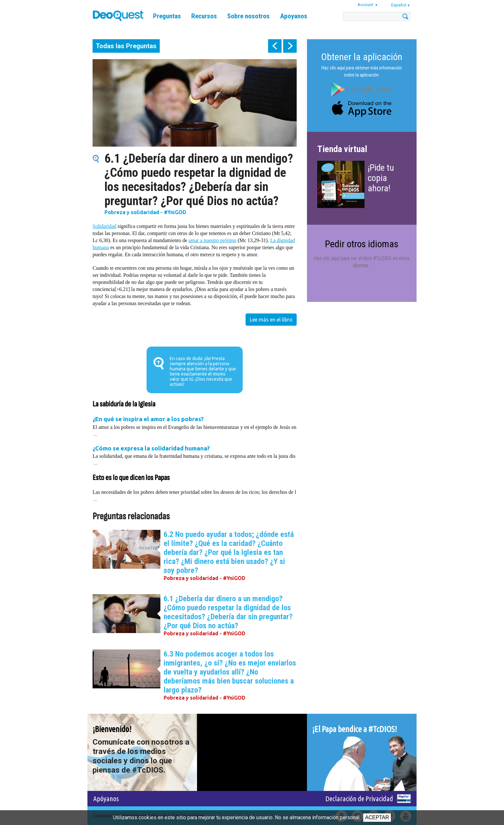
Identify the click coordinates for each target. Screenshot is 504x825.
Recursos (204, 16)
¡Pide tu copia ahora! (381, 178)
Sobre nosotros (248, 16)
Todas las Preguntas (126, 46)
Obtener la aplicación (362, 57)
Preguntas (167, 16)
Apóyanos (106, 798)
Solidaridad (104, 226)
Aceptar (377, 817)
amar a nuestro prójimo (213, 240)
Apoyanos (294, 16)
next (290, 46)
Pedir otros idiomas (362, 244)
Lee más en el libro (271, 320)
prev (275, 46)
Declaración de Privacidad (359, 798)
